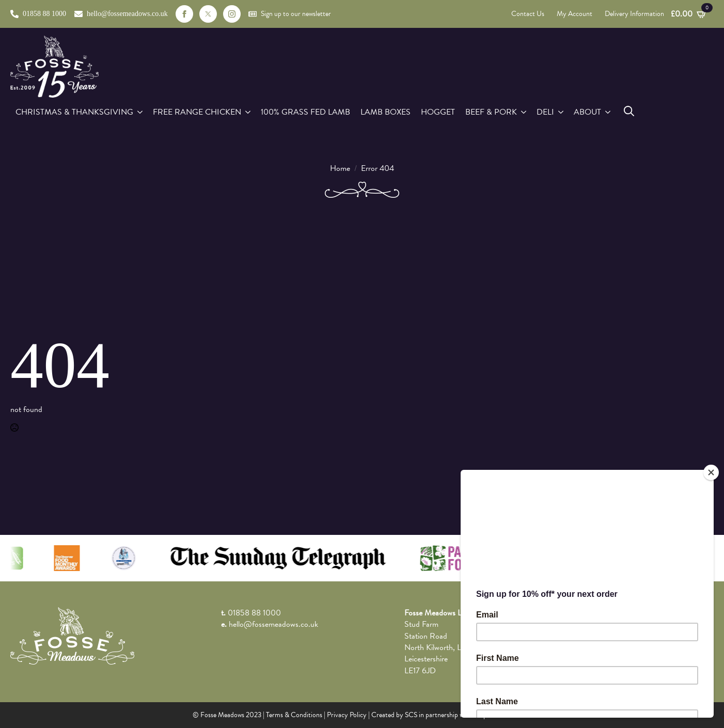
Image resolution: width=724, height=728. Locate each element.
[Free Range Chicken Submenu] (248, 112)
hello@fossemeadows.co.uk (273, 624)
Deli (545, 112)
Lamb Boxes (385, 112)
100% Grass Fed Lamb (305, 112)
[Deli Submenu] (561, 112)
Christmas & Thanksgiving (74, 112)
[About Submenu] (608, 112)
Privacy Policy (347, 715)
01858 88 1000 (254, 613)
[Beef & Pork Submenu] (524, 112)
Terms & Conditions (294, 715)
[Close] (711, 472)
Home (340, 168)
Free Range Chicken (197, 112)
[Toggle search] (629, 111)
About (587, 112)
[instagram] (232, 14)
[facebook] (184, 14)
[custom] (208, 14)
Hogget (438, 112)
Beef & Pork (491, 112)
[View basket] (689, 14)
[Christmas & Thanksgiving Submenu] (140, 112)
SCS (411, 715)
